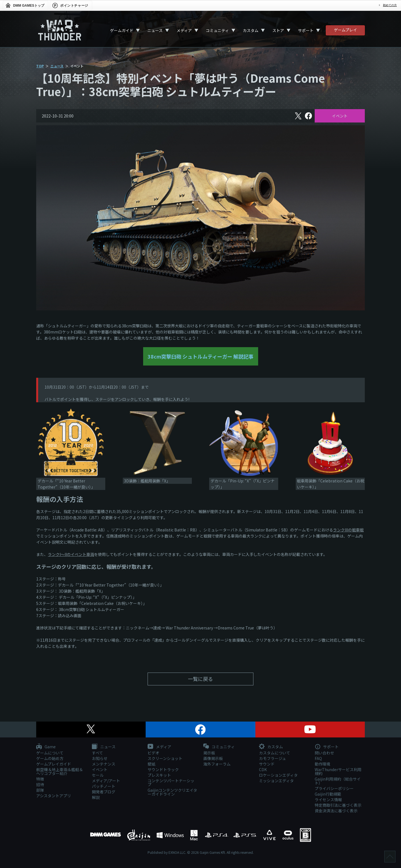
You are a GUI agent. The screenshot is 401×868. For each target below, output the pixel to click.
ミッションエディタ (276, 781)
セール (98, 775)
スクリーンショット (165, 758)
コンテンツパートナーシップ (171, 783)
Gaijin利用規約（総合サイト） (338, 781)
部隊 (40, 790)
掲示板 (209, 753)
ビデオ (153, 753)
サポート (306, 30)
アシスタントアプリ (54, 796)
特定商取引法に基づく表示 (338, 805)
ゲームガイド (122, 30)
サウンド (267, 764)
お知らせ (100, 758)
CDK (263, 769)
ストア (278, 30)
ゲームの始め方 (50, 758)
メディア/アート (106, 781)
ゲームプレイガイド (54, 764)
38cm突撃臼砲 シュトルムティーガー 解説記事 (200, 356)
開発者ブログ (104, 792)
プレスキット (159, 775)
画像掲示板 (213, 758)
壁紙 (151, 764)
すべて (97, 753)
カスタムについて (275, 753)
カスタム (251, 30)
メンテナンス (104, 764)
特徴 (40, 779)
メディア (184, 30)
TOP (40, 66)
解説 (96, 797)
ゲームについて (50, 753)
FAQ (318, 758)
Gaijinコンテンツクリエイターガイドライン (172, 792)
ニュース (155, 30)
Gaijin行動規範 (328, 794)
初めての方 (390, 5)
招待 (40, 784)
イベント (340, 116)
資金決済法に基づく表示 (336, 811)
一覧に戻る (200, 679)
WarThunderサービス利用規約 (338, 771)
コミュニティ (217, 30)
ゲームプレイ (345, 30)
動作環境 (322, 764)
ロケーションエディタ (278, 775)
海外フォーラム (217, 764)
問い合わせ (324, 753)
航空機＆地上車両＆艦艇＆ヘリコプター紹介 (60, 771)
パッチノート (104, 786)
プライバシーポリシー (334, 788)
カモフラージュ (272, 758)
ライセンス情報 (328, 800)
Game (46, 747)
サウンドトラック (163, 769)
